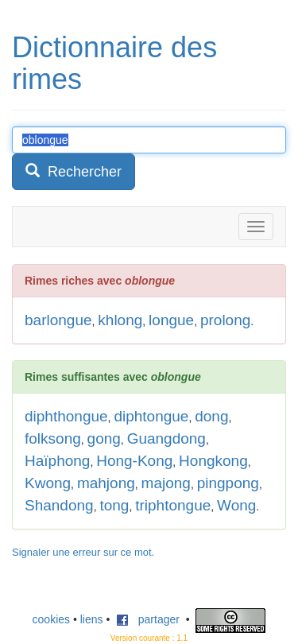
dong (211, 416)
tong (114, 505)
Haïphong (57, 461)
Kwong (48, 483)
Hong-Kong (134, 461)
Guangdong (166, 438)
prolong (225, 320)
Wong (236, 505)
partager (148, 619)
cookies (51, 619)
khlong (120, 320)
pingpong (228, 483)
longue (171, 320)
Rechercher (74, 171)
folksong (53, 438)
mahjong (106, 483)
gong (104, 438)
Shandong (59, 505)
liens (92, 619)
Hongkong (213, 461)
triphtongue (173, 505)
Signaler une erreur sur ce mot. (83, 552)
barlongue (58, 320)
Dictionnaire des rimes (114, 63)
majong (166, 483)
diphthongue (66, 416)
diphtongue (151, 416)
